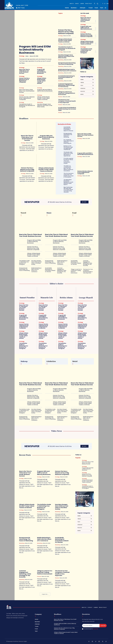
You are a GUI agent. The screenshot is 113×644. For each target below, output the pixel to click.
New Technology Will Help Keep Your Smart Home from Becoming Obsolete (68, 190)
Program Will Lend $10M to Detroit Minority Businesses (35, 50)
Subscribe (103, 626)
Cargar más (45, 594)
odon (27, 56)
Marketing (40, 102)
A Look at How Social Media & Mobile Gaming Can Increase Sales (67, 109)
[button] (97, 4)
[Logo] (9, 5)
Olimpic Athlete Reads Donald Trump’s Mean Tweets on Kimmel (42, 81)
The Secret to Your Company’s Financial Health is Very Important (67, 101)
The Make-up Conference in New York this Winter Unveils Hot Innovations (68, 168)
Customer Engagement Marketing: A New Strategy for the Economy (66, 85)
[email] (91, 626)
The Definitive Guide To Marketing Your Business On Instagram (27, 105)
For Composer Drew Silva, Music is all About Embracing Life (69, 141)
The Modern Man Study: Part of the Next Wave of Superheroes (68, 154)
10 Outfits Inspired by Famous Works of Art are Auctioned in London (68, 161)
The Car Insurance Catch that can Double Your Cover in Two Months (69, 175)
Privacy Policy (95, 629)
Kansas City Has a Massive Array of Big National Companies (24, 80)
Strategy (22, 56)
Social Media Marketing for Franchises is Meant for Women (67, 77)
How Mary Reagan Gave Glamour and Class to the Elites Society (45, 105)
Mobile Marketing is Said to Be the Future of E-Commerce (67, 70)
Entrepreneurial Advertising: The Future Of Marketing (67, 64)
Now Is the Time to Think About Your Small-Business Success (24, 71)
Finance (60, 97)
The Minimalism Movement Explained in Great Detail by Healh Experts (68, 182)
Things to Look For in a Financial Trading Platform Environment (67, 93)
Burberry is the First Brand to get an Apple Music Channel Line (68, 148)
